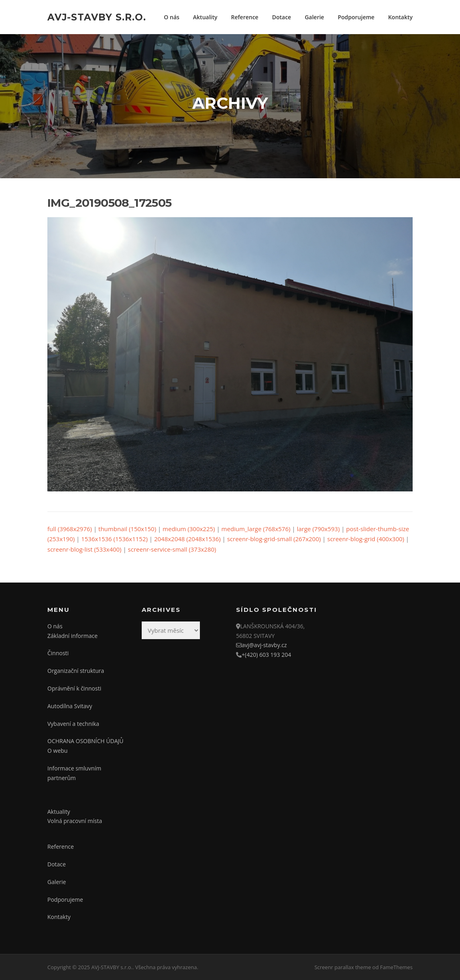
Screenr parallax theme (343, 967)
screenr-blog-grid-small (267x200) (274, 539)
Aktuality (205, 17)
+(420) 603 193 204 (266, 655)
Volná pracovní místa (75, 821)
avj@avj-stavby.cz (264, 645)
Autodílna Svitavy (70, 706)
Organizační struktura (76, 671)
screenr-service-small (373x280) (172, 549)
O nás (172, 17)
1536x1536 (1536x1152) (114, 539)
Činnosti (58, 653)
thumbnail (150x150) (127, 529)
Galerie (314, 17)
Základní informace (72, 636)
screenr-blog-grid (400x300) (366, 539)
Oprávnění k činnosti (74, 688)
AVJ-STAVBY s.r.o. (97, 17)
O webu (57, 751)
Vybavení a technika (73, 724)
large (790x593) (318, 529)
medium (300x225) (189, 529)
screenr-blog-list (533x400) (84, 549)
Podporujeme (356, 17)
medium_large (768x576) (256, 529)
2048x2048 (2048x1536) (187, 539)
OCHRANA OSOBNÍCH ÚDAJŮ (85, 741)
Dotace (282, 17)
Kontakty (400, 17)
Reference (245, 17)
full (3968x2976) (70, 529)
